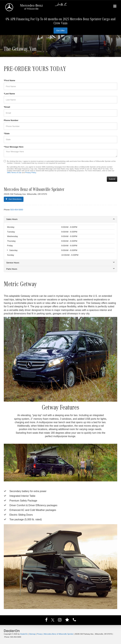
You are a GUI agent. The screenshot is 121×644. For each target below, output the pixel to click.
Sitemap (32, 634)
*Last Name (9, 94)
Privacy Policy (31, 172)
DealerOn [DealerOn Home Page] (24, 634)
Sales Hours (60, 219)
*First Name (9, 80)
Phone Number (11, 120)
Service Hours (60, 263)
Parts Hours (60, 269)
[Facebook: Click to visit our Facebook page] (46, 620)
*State (7, 133)
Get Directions (14, 199)
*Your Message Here (14, 147)
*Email (7, 107)
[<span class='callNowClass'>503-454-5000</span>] (17, 210)
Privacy (40, 634)
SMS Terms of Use (14, 172)
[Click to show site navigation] (115, 7)
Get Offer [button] (60, 31)
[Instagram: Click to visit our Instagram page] (60, 620)
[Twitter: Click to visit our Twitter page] (53, 620)
